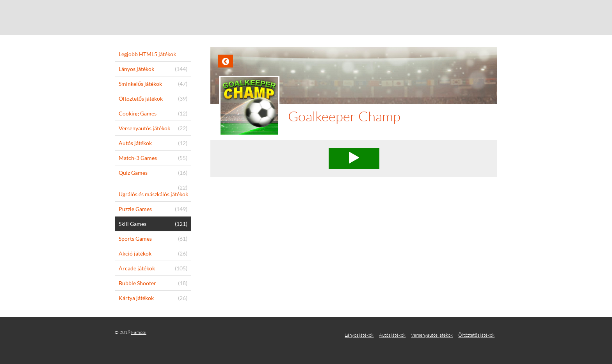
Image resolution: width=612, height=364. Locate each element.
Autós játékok (392, 335)
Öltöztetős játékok (476, 335)
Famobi (139, 332)
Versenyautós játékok (432, 335)
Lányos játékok (359, 335)
